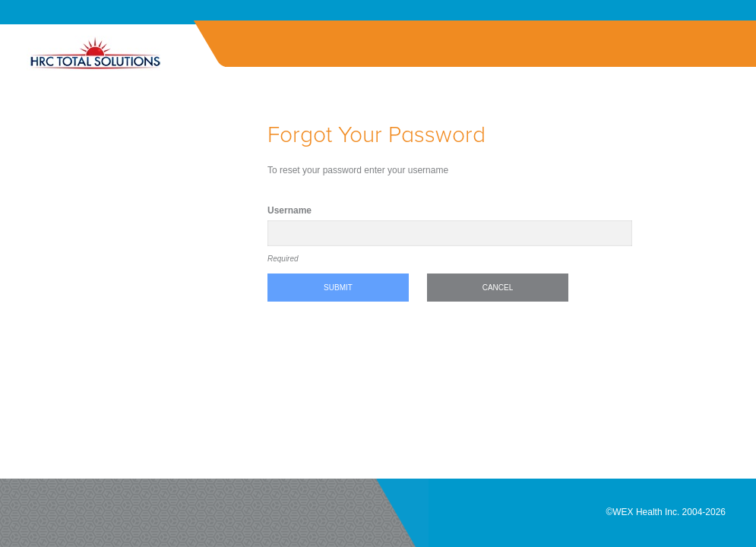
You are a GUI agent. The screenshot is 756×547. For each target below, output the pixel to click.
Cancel (498, 288)
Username (289, 210)
